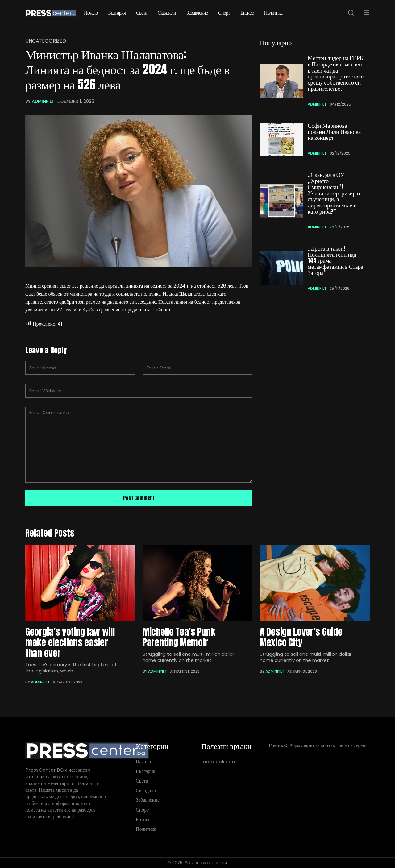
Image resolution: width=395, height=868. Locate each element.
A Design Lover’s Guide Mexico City (301, 637)
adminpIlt (43, 101)
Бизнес (247, 13)
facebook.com (219, 762)
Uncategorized (46, 41)
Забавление (197, 13)
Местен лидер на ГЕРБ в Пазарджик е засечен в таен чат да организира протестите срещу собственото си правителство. (336, 73)
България (117, 13)
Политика (273, 13)
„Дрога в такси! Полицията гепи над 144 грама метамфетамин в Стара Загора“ (335, 261)
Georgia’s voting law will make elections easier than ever (70, 643)
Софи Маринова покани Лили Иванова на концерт (334, 132)
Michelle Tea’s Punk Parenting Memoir (179, 637)
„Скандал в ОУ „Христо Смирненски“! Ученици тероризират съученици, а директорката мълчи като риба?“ (334, 193)
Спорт (224, 13)
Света (142, 13)
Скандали (167, 13)
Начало (91, 13)
